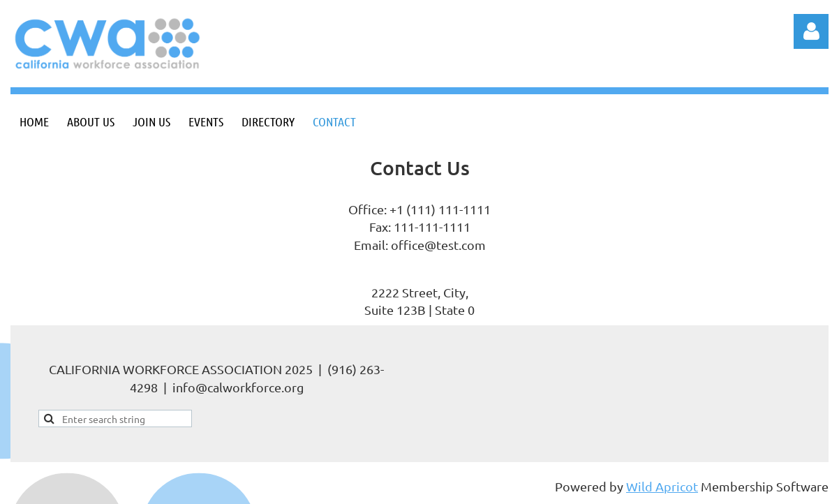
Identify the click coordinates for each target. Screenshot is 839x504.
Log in (811, 31)
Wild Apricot (662, 486)
